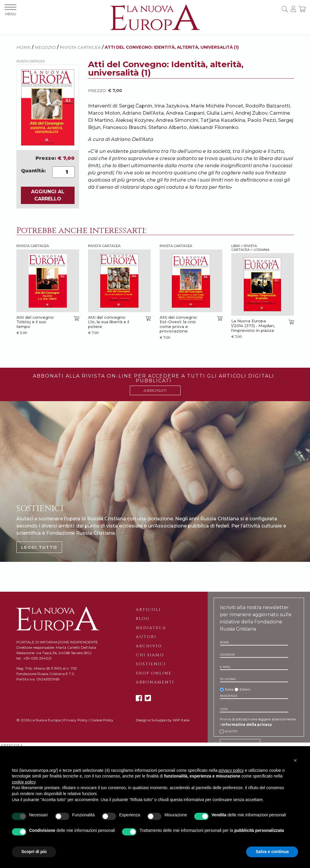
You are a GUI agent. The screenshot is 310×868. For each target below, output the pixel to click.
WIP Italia (181, 720)
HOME (24, 47)
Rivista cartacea (80, 47)
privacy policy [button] (231, 770)
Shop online (154, 673)
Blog (143, 619)
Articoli (148, 610)
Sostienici (151, 664)
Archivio (149, 646)
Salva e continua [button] (272, 852)
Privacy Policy (75, 720)
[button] (295, 760)
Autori (146, 637)
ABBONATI (155, 390)
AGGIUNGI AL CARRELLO (48, 195)
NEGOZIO (45, 47)
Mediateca (151, 628)
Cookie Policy (102, 720)
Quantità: (33, 171)
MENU (10, 10)
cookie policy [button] (24, 782)
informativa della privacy (247, 724)
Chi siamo (150, 655)
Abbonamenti (155, 682)
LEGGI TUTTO (39, 547)
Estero (245, 689)
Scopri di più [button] (34, 852)
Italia (229, 689)
